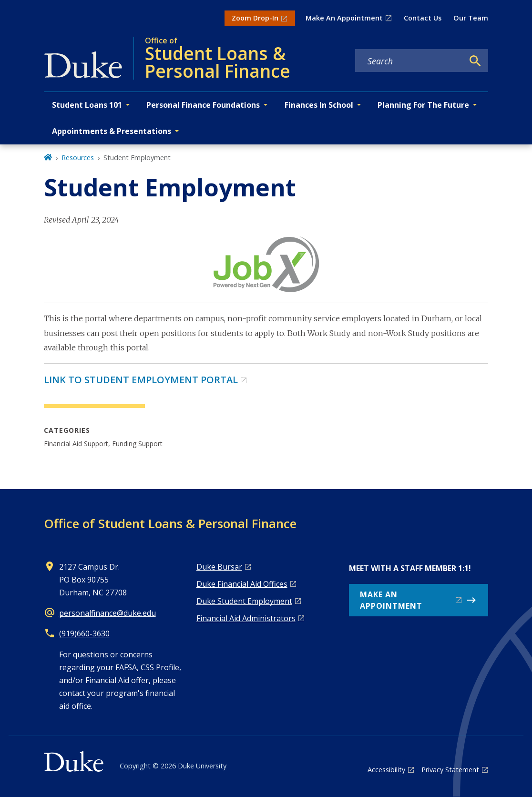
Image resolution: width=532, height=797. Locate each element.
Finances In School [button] (319, 105)
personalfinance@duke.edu (107, 613)
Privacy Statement (450, 770)
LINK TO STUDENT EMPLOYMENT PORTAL (141, 380)
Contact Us (423, 18)
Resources (78, 158)
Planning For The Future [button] (423, 105)
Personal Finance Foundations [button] (203, 105)
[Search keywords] (409, 61)
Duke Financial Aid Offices (242, 584)
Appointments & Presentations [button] (112, 131)
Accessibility (386, 770)
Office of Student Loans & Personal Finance (170, 523)
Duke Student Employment (244, 601)
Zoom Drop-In (255, 18)
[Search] (475, 61)
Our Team (471, 18)
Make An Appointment (344, 18)
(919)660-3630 (84, 634)
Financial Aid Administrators (246, 618)
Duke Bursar (219, 567)
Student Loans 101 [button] (87, 105)
